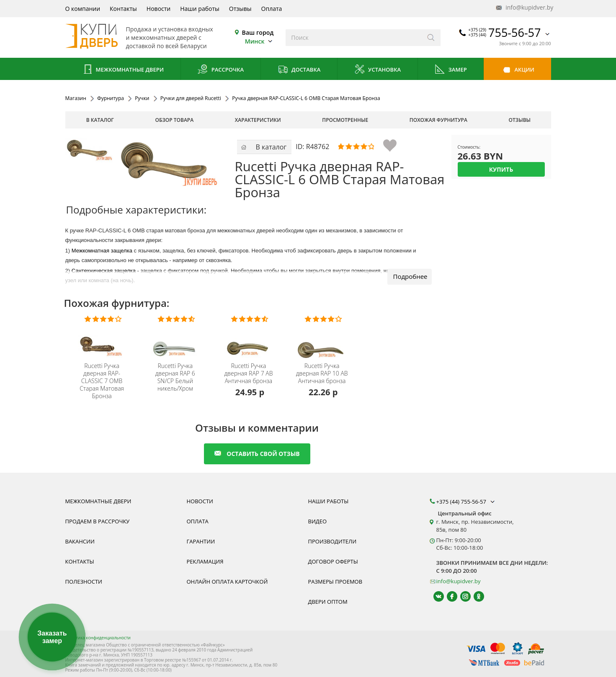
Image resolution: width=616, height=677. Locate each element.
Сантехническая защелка (104, 271)
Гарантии (201, 541)
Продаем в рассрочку (98, 521)
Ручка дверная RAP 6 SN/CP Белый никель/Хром (175, 377)
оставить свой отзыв (257, 454)
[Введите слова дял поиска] (354, 38)
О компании (83, 9)
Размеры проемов (335, 582)
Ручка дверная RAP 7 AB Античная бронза (248, 373)
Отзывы (240, 9)
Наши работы (200, 9)
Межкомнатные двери (123, 70)
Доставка (299, 70)
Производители (332, 541)
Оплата (272, 9)
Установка (378, 70)
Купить (501, 169)
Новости (159, 9)
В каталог (100, 120)
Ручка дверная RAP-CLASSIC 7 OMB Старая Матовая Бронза (102, 381)
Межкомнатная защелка (102, 251)
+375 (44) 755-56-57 (467, 502)
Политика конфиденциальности (98, 638)
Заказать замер (52, 637)
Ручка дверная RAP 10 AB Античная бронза (322, 373)
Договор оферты (333, 561)
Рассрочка (220, 70)
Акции (517, 70)
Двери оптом (328, 602)
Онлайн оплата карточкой (227, 582)
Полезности (84, 582)
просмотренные (345, 120)
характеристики (258, 120)
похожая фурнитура (438, 120)
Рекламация (205, 561)
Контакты (123, 9)
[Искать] (431, 38)
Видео (318, 521)
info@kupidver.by (524, 8)
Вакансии (80, 541)
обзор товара (174, 120)
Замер (450, 70)
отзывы (520, 120)
